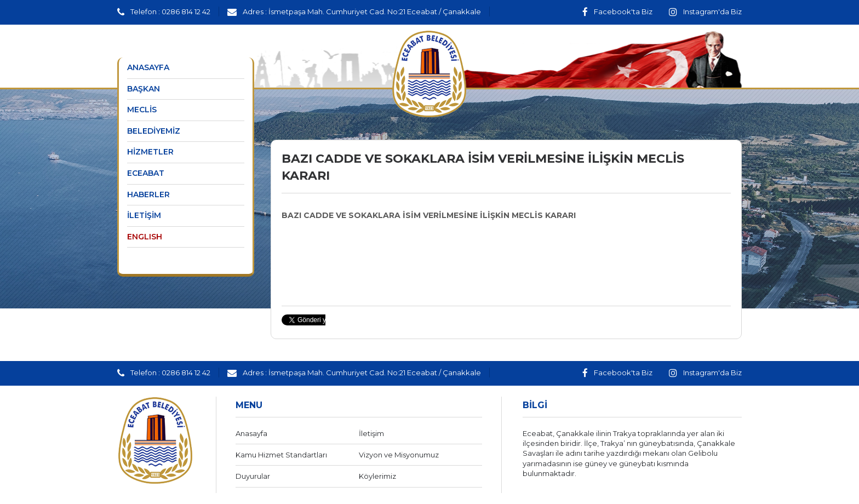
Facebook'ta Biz (617, 12)
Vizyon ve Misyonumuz (399, 455)
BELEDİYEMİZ (154, 131)
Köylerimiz (377, 476)
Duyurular (253, 476)
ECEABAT (146, 173)
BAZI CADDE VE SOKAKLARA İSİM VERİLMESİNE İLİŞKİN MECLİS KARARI (429, 215)
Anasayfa (251, 433)
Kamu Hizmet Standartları (281, 455)
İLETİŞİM (144, 215)
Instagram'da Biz (705, 12)
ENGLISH (145, 237)
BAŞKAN (144, 89)
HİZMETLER (150, 152)
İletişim (371, 433)
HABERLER (148, 194)
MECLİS (142, 110)
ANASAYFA (148, 67)
